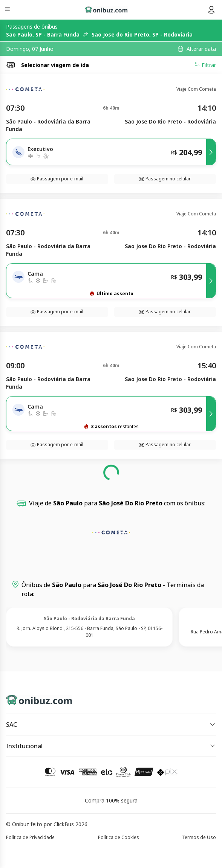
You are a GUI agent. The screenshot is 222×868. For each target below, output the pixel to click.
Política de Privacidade (30, 837)
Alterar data (201, 49)
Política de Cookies (119, 837)
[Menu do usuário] (211, 10)
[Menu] (8, 10)
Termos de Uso (199, 837)
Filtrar (205, 65)
